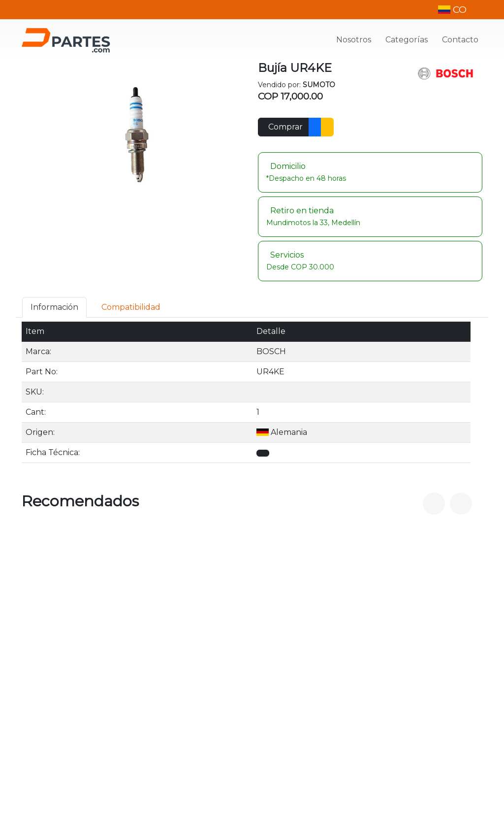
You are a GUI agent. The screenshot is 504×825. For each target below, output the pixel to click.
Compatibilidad (131, 307)
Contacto (460, 40)
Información (54, 307)
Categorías (407, 40)
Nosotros (354, 40)
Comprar (285, 127)
